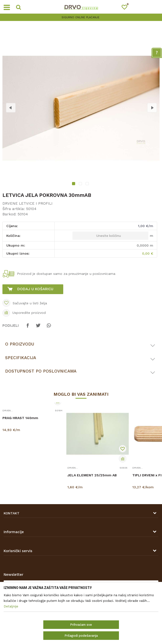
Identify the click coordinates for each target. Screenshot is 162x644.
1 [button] (74, 184)
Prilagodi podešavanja (81, 636)
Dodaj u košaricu (35, 289)
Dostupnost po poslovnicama (41, 371)
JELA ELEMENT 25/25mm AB (92, 475)
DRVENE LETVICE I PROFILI (27, 203)
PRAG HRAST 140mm (20, 418)
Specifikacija (21, 358)
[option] (81, 108)
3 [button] (88, 184)
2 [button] (81, 184)
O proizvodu (20, 344)
